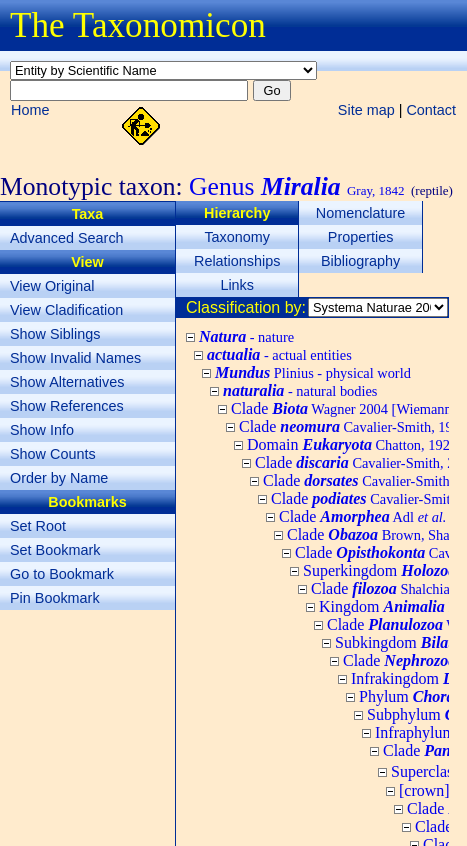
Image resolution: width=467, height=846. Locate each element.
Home (30, 110)
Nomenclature (361, 213)
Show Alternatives (67, 382)
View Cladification (66, 310)
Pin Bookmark (55, 598)
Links (237, 285)
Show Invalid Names (75, 358)
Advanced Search (67, 238)
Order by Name (59, 478)
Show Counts (53, 454)
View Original (52, 286)
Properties (361, 237)
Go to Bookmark (62, 574)
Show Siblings (55, 334)
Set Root (38, 526)
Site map (366, 110)
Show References (67, 406)
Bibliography (360, 261)
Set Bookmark (55, 550)
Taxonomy (237, 237)
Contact (431, 110)
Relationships (237, 261)
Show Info (42, 430)
